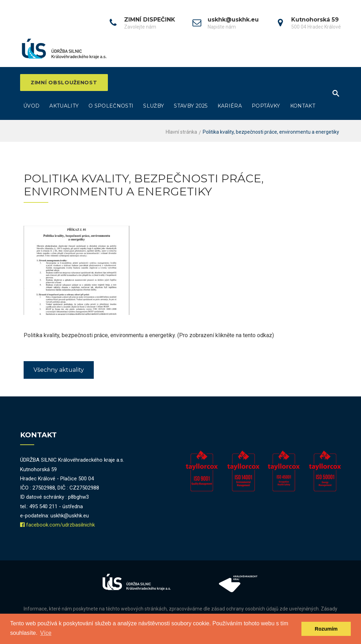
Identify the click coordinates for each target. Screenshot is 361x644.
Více (46, 633)
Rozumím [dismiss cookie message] (326, 629)
